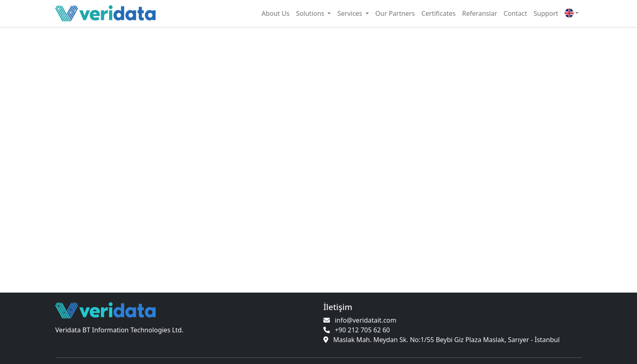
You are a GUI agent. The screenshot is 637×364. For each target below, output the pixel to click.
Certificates (438, 13)
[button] (572, 13)
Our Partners (395, 13)
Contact (516, 13)
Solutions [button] (311, 13)
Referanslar (480, 13)
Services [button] (350, 13)
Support (546, 13)
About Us (276, 13)
